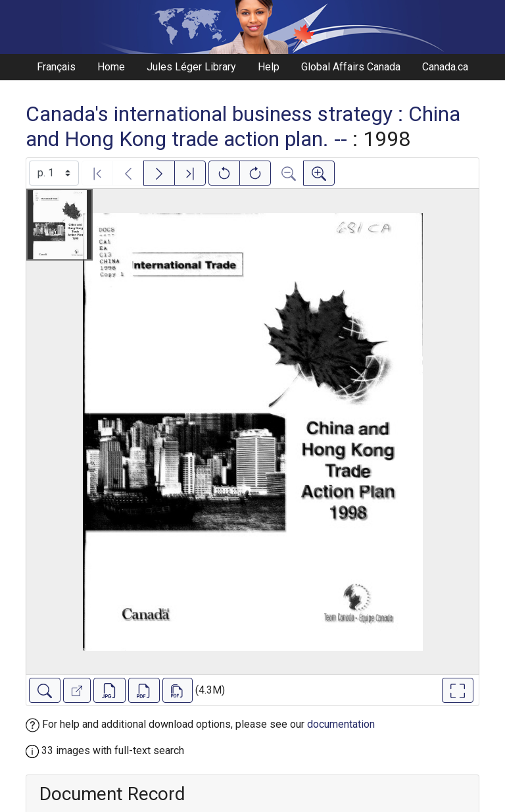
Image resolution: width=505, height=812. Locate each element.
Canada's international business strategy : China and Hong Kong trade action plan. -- (243, 126)
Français (56, 67)
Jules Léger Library (191, 67)
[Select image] (54, 173)
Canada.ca (445, 67)
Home (111, 67)
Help (269, 67)
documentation (341, 724)
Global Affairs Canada (351, 67)
